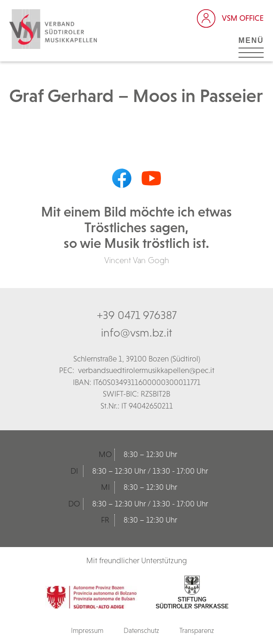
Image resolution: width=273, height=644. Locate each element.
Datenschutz (141, 630)
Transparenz (197, 630)
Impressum (87, 630)
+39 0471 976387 (137, 315)
